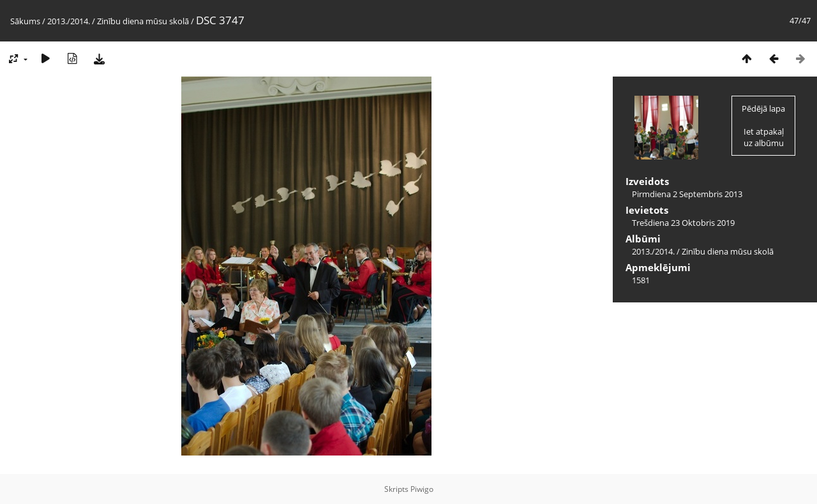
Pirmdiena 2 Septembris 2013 (687, 194)
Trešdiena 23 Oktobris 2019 (683, 223)
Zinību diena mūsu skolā (143, 21)
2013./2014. (69, 21)
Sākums (25, 21)
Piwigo (422, 489)
